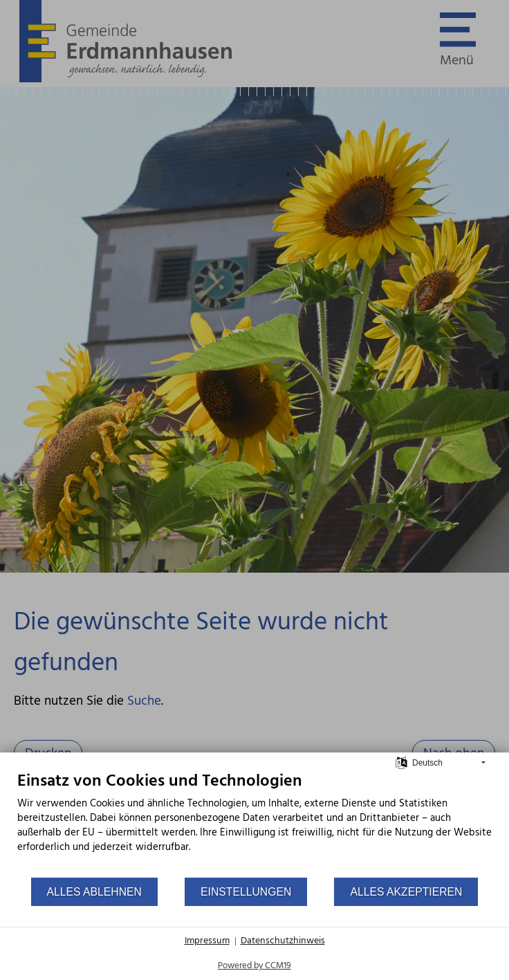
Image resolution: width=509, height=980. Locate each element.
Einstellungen (246, 892)
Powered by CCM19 (254, 966)
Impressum (207, 941)
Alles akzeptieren (406, 892)
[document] (254, 824)
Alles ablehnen (94, 892)
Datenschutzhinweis (283, 941)
